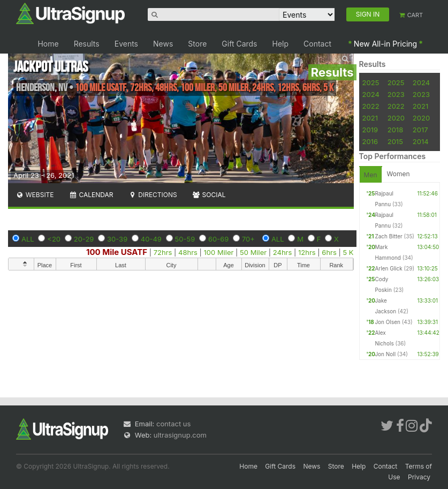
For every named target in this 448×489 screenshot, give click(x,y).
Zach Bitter (388, 236)
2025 (371, 82)
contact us (173, 424)
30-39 (117, 239)
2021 (420, 106)
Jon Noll (385, 354)
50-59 (185, 239)
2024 (421, 82)
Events (126, 44)
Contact (317, 44)
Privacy (419, 477)
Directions (152, 195)
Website (35, 195)
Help (281, 44)
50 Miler (253, 252)
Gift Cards (239, 44)
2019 (370, 130)
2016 (370, 141)
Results (87, 44)
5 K (348, 252)
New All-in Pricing (385, 44)
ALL (28, 239)
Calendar (91, 195)
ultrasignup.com (180, 435)
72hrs (163, 252)
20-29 (84, 239)
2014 (421, 141)
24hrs (283, 252)
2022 (371, 106)
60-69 (218, 239)
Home (48, 44)
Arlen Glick (388, 268)
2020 (396, 118)
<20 (54, 239)
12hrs (307, 252)
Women (398, 174)
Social (209, 195)
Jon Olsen (388, 322)
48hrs (188, 252)
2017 (420, 130)
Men (371, 175)
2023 (396, 94)
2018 (395, 130)
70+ (248, 239)
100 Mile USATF (117, 252)
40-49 (151, 239)
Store (197, 44)
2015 (395, 141)
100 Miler (219, 252)
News (163, 44)
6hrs (329, 252)
